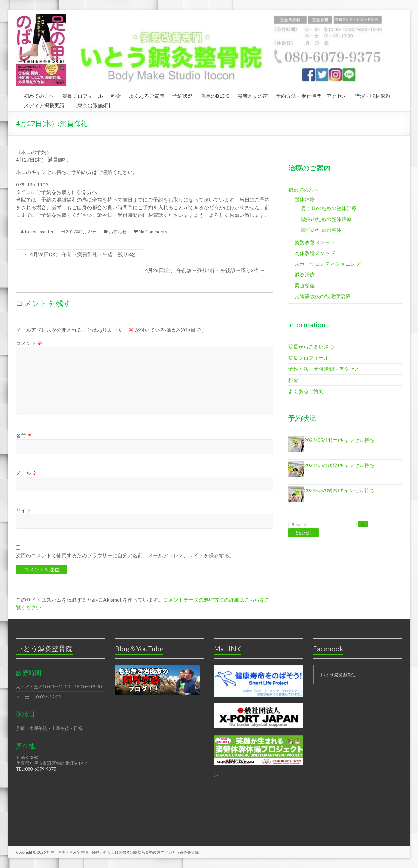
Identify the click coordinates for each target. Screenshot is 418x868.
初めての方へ (39, 95)
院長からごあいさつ (311, 347)
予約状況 (182, 95)
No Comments (153, 232)
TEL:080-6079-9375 (36, 769)
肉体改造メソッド (315, 253)
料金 (116, 95)
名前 (24, 435)
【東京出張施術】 (93, 104)
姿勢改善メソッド (315, 242)
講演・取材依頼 (373, 95)
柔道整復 (305, 285)
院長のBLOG (215, 95)
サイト (23, 510)
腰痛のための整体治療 (326, 219)
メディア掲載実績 (44, 104)
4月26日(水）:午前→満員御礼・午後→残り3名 (80, 254)
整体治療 (305, 199)
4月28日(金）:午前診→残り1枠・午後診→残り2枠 (205, 270)
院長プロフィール (83, 95)
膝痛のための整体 (321, 230)
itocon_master (39, 232)
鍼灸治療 (305, 274)
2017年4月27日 (81, 232)
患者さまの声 (253, 95)
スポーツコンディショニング (328, 264)
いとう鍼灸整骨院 (338, 674)
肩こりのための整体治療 (329, 208)
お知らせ (118, 232)
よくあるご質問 (147, 95)
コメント (29, 343)
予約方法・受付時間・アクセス (311, 95)
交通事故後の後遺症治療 (322, 296)
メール (27, 473)
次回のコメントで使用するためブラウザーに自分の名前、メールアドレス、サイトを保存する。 (125, 555)
